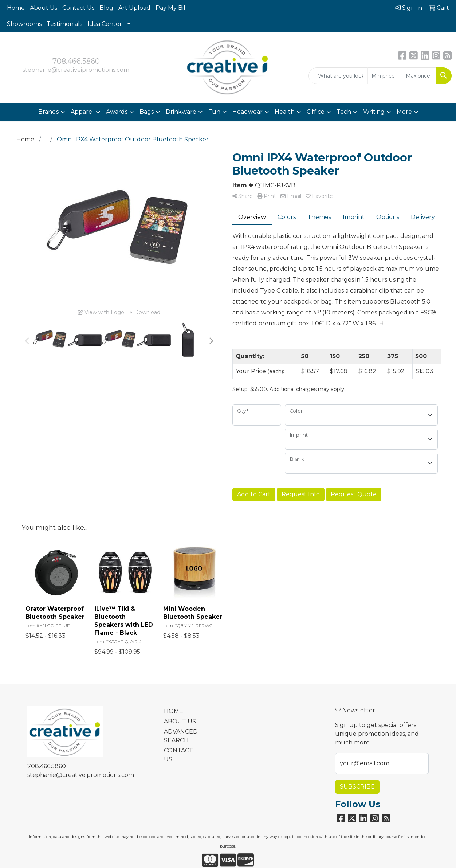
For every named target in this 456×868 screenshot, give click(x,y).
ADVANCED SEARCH (181, 736)
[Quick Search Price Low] (385, 76)
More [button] (404, 112)
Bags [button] (147, 112)
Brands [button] (48, 112)
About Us (44, 8)
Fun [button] (214, 112)
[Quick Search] (338, 76)
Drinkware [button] (181, 112)
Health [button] (285, 112)
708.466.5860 (76, 61)
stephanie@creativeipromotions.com (76, 70)
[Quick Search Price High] (419, 76)
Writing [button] (374, 112)
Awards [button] (117, 112)
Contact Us (78, 8)
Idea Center (105, 24)
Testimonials (64, 24)
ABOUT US (180, 721)
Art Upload (134, 8)
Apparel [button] (82, 112)
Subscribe (357, 787)
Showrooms (24, 24)
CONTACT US (178, 755)
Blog (106, 8)
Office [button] (316, 112)
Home (16, 8)
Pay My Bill (171, 8)
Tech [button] (344, 112)
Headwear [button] (247, 112)
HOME (174, 711)
